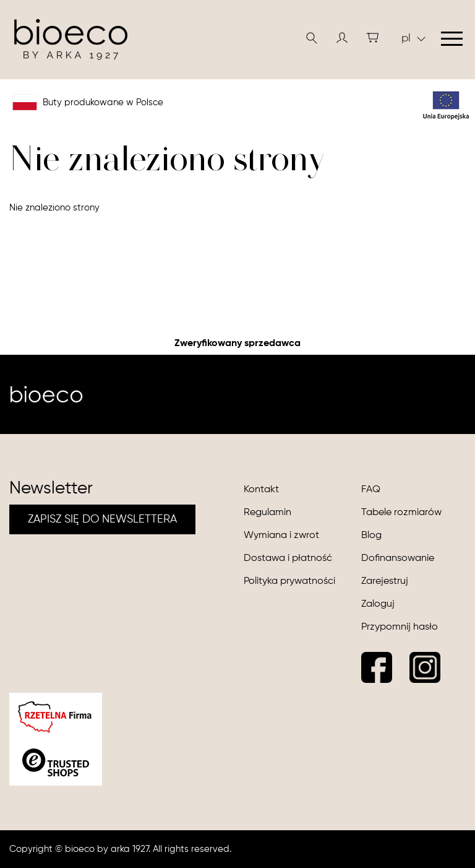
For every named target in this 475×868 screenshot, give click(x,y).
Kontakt (261, 490)
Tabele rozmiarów (401, 513)
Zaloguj (378, 604)
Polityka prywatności (289, 581)
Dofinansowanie (398, 558)
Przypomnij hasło (400, 627)
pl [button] (413, 38)
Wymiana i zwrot (281, 536)
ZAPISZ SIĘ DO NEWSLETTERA (102, 519)
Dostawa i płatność (288, 558)
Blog (371, 536)
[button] (342, 38)
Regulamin (267, 513)
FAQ (371, 490)
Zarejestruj (385, 581)
